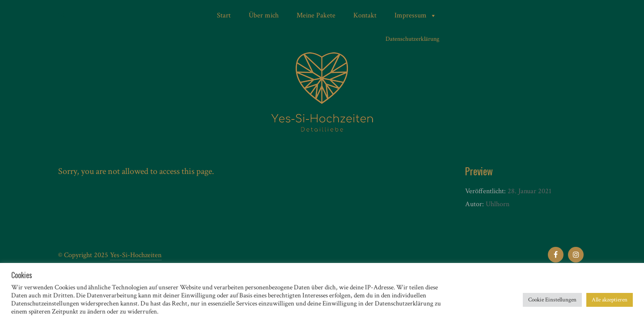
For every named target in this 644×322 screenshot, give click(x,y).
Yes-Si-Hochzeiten (136, 255)
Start (224, 15)
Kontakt (365, 15)
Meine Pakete (316, 15)
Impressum (415, 16)
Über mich (264, 15)
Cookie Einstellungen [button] (552, 300)
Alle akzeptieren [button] (610, 300)
